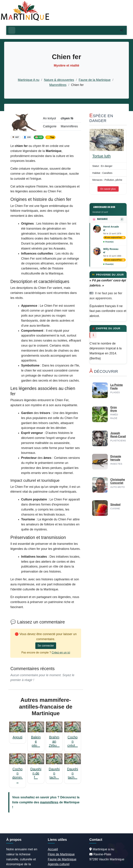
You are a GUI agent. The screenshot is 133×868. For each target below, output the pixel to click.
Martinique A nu (29, 80)
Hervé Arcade (111, 227)
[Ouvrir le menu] (12, 30)
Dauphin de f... (36, 773)
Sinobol (115, 505)
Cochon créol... (73, 741)
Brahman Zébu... (54, 741)
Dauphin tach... (54, 773)
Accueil (53, 849)
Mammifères (58, 85)
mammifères (49, 802)
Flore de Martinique (61, 854)
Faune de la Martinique (95, 80)
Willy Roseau (111, 249)
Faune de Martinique (62, 859)
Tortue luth (101, 156)
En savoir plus (108, 189)
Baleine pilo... (36, 741)
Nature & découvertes (59, 80)
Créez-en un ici (61, 653)
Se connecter (46, 646)
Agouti (18, 737)
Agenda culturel (59, 864)
